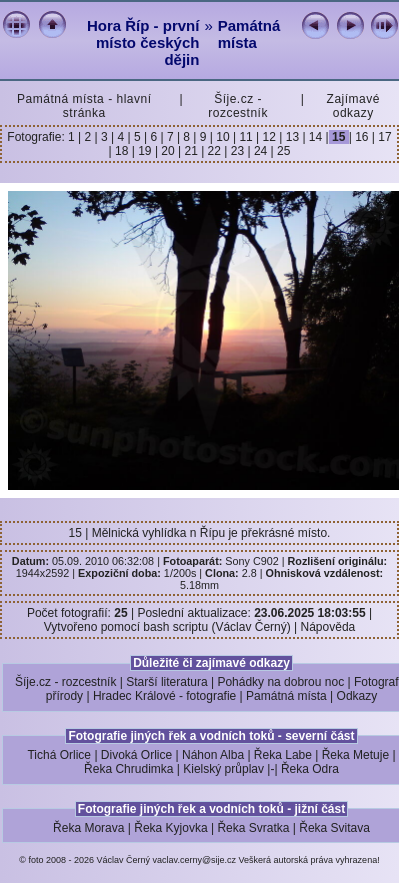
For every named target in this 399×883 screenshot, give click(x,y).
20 (168, 151)
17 (383, 137)
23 (237, 151)
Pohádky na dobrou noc (280, 682)
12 (269, 137)
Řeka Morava (88, 828)
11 (246, 137)
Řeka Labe (283, 755)
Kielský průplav (223, 769)
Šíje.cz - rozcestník (238, 106)
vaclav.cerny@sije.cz (195, 860)
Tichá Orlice (59, 755)
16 (362, 137)
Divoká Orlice (136, 755)
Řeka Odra (310, 769)
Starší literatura (166, 682)
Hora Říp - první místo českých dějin (143, 42)
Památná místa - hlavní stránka (84, 106)
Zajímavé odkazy (353, 106)
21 (191, 151)
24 (261, 151)
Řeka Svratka (253, 828)
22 (214, 151)
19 (145, 151)
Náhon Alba (213, 755)
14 (316, 137)
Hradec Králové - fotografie (164, 696)
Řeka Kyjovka (170, 828)
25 (282, 151)
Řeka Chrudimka (128, 769)
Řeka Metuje (355, 755)
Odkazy (357, 696)
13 (292, 137)
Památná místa (249, 34)
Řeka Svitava (334, 828)
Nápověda (328, 627)
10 (223, 137)
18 (122, 151)
